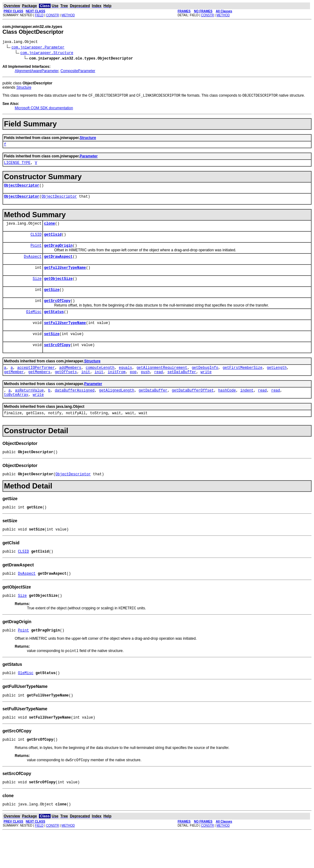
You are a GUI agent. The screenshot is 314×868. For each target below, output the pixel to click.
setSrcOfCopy (57, 361)
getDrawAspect (58, 265)
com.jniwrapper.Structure (47, 54)
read (159, 390)
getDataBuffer (153, 409)
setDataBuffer (182, 390)
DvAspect (33, 265)
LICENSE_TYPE (17, 166)
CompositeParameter (78, 72)
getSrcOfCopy (57, 313)
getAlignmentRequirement (162, 385)
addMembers (70, 385)
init (86, 390)
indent (247, 409)
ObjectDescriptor (22, 189)
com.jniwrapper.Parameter (38, 48)
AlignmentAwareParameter (37, 72)
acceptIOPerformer (36, 385)
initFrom (117, 390)
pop (133, 390)
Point (36, 253)
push (146, 390)
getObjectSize (58, 289)
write (206, 390)
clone (49, 229)
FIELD (39, 15)
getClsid (53, 241)
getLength (277, 385)
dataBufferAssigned (75, 409)
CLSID (36, 241)
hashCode (227, 409)
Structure (24, 88)
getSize (52, 301)
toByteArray (16, 414)
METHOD (68, 15)
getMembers (39, 390)
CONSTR (52, 15)
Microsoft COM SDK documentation (44, 110)
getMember (14, 390)
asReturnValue (29, 409)
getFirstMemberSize (243, 385)
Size (37, 289)
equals (125, 385)
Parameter (89, 159)
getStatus (54, 325)
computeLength (100, 385)
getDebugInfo (205, 385)
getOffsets (66, 390)
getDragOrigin (58, 253)
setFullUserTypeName (65, 337)
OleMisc (34, 325)
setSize (52, 349)
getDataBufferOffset (193, 409)
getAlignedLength (117, 409)
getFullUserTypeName (65, 277)
